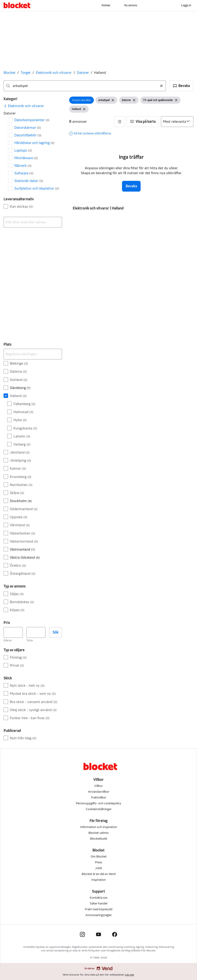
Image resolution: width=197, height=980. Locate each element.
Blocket (10, 73)
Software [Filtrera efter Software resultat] (24, 173)
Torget (26, 73)
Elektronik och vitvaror (54, 73)
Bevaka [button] (131, 186)
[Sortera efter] (177, 122)
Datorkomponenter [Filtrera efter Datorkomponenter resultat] (32, 120)
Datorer (83, 73)
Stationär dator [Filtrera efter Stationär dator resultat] (29, 181)
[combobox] (85, 86)
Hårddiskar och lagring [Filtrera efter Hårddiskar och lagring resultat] (34, 143)
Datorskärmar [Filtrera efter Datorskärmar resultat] (28, 128)
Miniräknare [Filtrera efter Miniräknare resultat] (26, 158)
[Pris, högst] (36, 632)
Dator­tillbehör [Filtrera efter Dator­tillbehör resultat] (28, 135)
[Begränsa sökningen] (33, 354)
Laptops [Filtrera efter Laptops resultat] (23, 150)
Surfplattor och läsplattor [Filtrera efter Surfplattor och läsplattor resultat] (37, 188)
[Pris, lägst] (13, 632)
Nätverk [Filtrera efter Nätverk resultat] (23, 166)
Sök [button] (56, 632)
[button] (181, 86)
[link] (24, 106)
